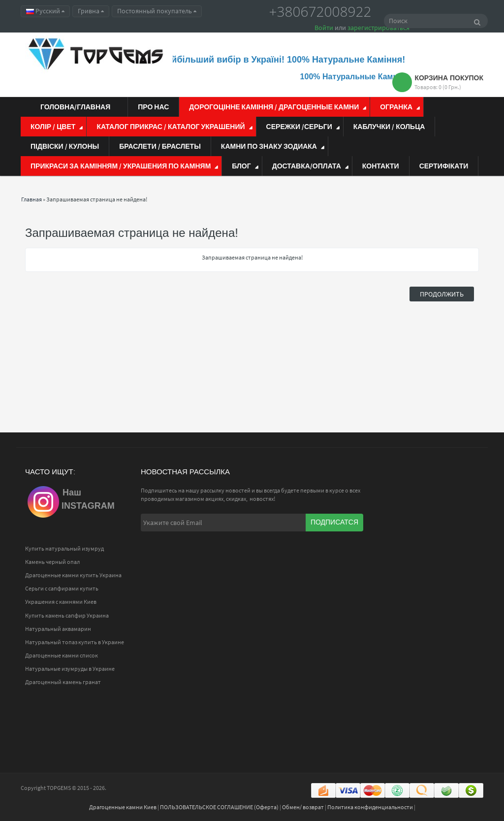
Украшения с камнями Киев (61, 602)
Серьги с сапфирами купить (62, 588)
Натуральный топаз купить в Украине (75, 642)
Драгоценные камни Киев (123, 807)
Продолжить (442, 294)
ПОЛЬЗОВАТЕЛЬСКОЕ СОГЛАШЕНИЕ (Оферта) (219, 807)
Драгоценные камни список (62, 655)
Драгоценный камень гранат (63, 682)
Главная (31, 199)
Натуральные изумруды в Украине (70, 669)
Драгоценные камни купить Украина (73, 575)
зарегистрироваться (378, 28)
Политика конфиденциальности (370, 807)
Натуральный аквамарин (58, 629)
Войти (324, 28)
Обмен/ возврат (303, 807)
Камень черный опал (52, 562)
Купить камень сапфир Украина (67, 615)
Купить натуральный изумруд (64, 548)
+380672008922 (320, 11)
